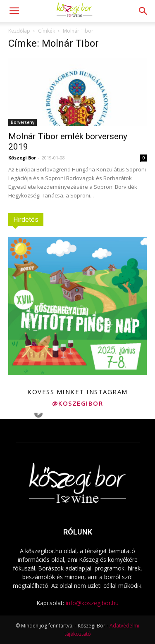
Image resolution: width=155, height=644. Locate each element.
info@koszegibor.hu (92, 603)
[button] (143, 11)
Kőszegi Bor (22, 158)
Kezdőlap (19, 31)
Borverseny (23, 122)
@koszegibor (78, 403)
